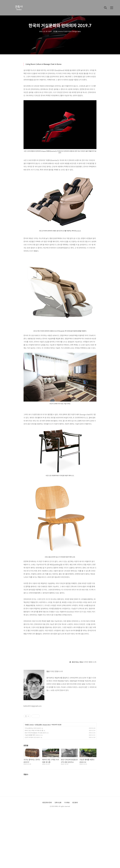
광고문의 (75, 802)
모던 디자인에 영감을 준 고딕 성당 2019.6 (36, 733)
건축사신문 (58, 802)
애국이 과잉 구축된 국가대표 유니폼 (34, 730)
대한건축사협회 (47, 802)
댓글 (26, 774)
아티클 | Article (29, 725)
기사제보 (67, 802)
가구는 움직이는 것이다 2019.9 (33, 728)
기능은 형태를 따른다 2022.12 (33, 735)
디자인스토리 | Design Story (43, 725)
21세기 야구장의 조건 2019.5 (32, 737)
